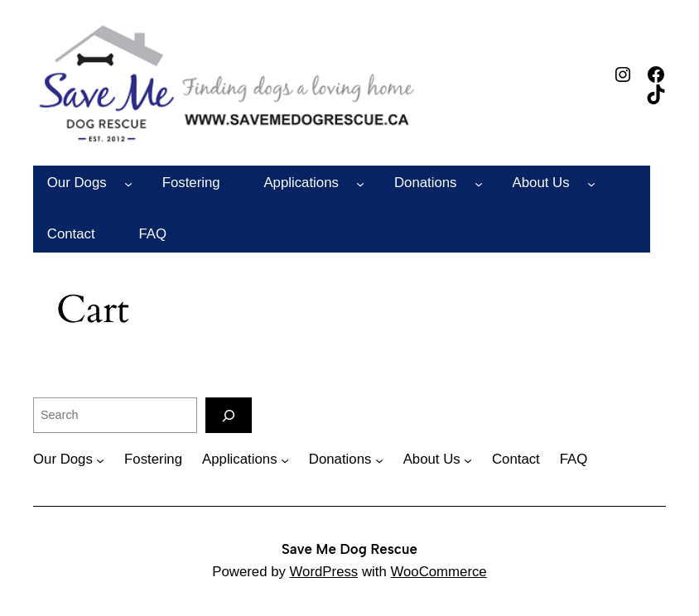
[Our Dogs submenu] (128, 183)
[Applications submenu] (360, 183)
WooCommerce (438, 572)
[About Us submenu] (591, 183)
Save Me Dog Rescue (349, 549)
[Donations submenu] (479, 183)
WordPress (324, 572)
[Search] (229, 415)
